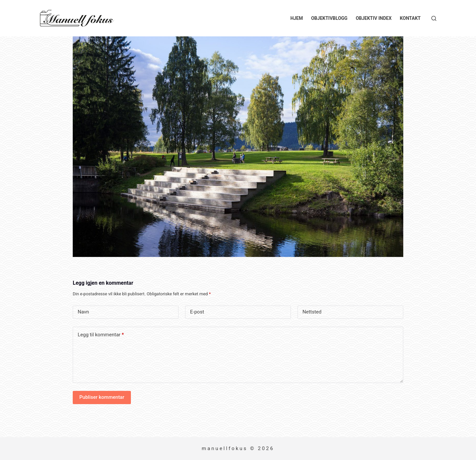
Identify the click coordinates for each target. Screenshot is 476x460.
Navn (83, 312)
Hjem (297, 18)
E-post (197, 312)
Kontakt (410, 18)
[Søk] (434, 18)
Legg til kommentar (101, 335)
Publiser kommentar (102, 397)
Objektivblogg (329, 18)
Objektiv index (374, 18)
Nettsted (312, 312)
